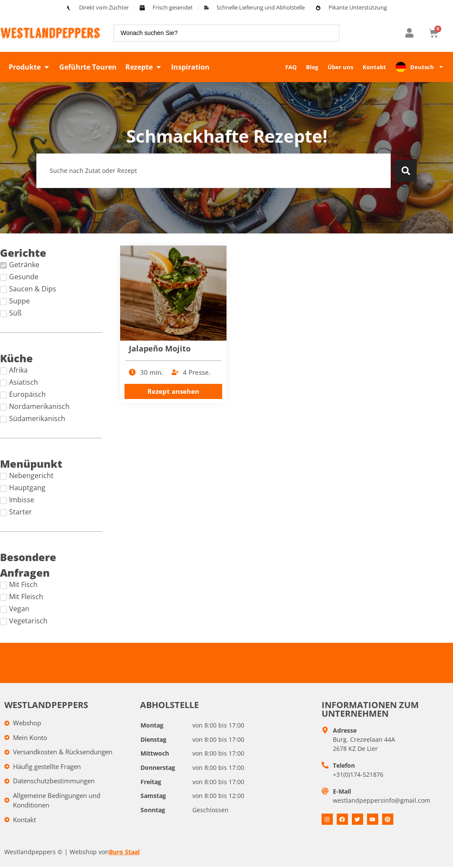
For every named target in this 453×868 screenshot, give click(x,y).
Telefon (344, 765)
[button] (30, 67)
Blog (312, 67)
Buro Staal (124, 852)
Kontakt (374, 67)
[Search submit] (406, 171)
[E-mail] (325, 791)
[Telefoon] (325, 765)
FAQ (291, 67)
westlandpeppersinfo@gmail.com (381, 800)
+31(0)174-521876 (358, 774)
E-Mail (342, 791)
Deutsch (427, 67)
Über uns (340, 67)
